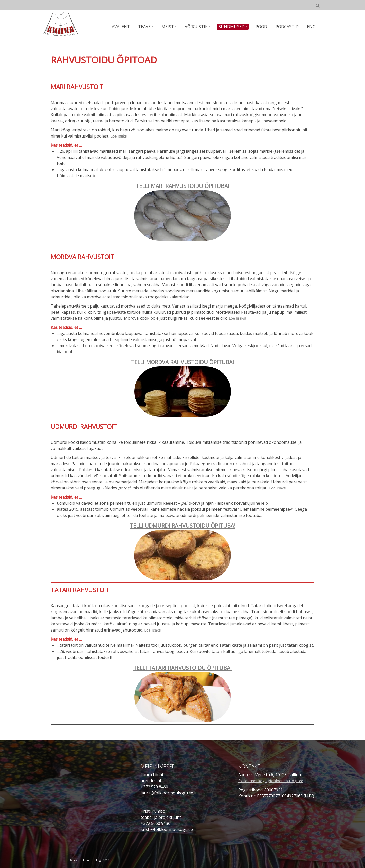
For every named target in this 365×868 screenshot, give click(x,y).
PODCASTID (288, 27)
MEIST (172, 27)
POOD (263, 27)
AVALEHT (126, 27)
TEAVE (149, 27)
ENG (311, 27)
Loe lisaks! (120, 136)
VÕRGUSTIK (199, 27)
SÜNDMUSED (234, 27)
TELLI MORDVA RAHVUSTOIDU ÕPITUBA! (183, 362)
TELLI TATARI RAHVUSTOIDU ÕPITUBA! (182, 667)
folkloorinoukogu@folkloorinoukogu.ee (276, 780)
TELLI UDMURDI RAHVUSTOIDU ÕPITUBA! (183, 525)
